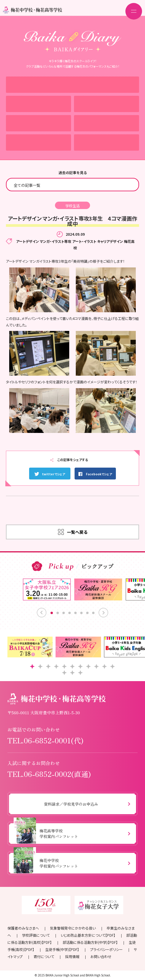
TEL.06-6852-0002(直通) (49, 774)
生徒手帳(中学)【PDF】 (62, 949)
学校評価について (36, 935)
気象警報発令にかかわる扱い (73, 928)
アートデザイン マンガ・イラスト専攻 (44, 241)
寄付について (44, 956)
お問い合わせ (101, 956)
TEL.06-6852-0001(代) (45, 740)
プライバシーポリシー (106, 949)
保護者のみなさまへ (23, 928)
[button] (32, 666)
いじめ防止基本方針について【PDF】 (88, 935)
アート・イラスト (84, 241)
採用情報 (72, 956)
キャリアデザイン (110, 241)
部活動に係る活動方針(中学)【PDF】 (90, 942)
